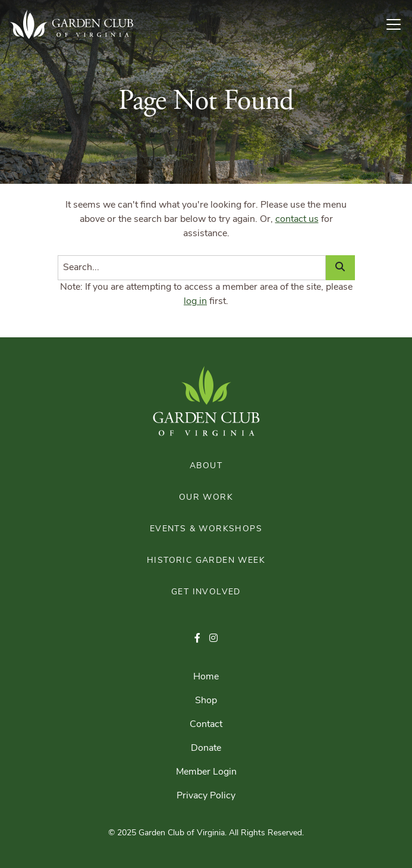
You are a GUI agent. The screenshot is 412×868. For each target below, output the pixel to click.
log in (195, 302)
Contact (206, 725)
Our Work (206, 498)
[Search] (192, 268)
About (206, 466)
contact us (297, 220)
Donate (206, 748)
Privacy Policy (206, 796)
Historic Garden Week (206, 561)
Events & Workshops (206, 529)
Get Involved (206, 592)
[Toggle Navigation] (398, 24)
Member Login (206, 772)
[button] (197, 639)
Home (206, 677)
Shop (206, 701)
